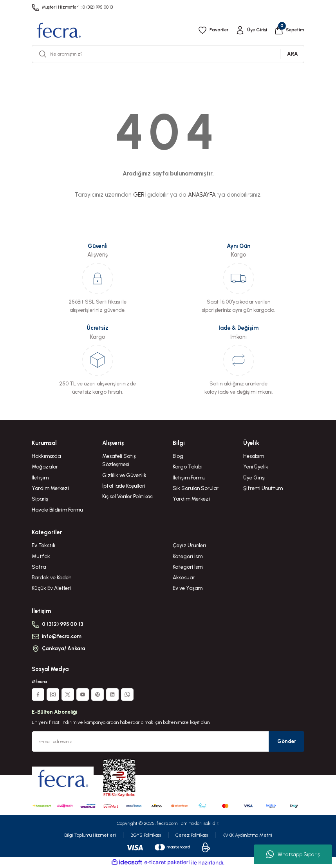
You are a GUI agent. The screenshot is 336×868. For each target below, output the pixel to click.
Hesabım (254, 456)
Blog (178, 456)
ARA (293, 54)
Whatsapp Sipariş (293, 854)
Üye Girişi (254, 477)
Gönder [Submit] (287, 741)
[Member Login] (251, 30)
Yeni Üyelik (256, 467)
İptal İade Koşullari (124, 486)
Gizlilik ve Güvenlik (124, 475)
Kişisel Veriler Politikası (128, 496)
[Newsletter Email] (168, 741)
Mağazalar (45, 467)
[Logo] (59, 30)
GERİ (139, 195)
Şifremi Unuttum (263, 488)
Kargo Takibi (188, 467)
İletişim (40, 477)
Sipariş (40, 499)
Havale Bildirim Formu (57, 510)
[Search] (168, 54)
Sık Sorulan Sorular (196, 488)
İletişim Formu (189, 477)
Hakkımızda (46, 456)
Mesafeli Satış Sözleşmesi (119, 460)
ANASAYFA (202, 195)
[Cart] (289, 30)
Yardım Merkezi (50, 488)
